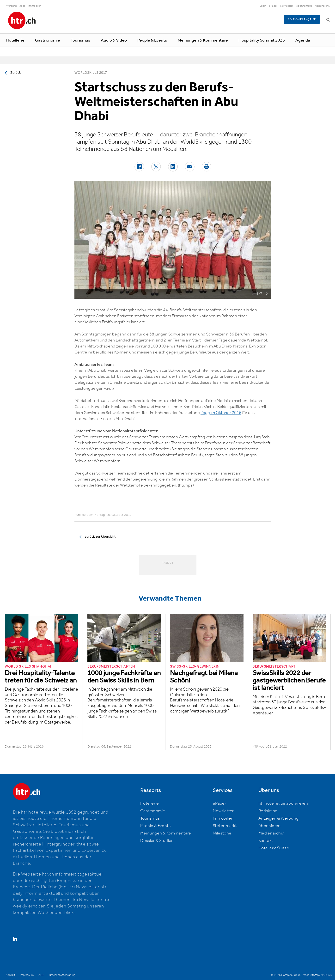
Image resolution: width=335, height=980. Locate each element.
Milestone (222, 833)
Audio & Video (114, 40)
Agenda (303, 40)
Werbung (11, 6)
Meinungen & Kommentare (203, 40)
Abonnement (304, 6)
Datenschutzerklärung (62, 975)
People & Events (152, 40)
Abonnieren (270, 826)
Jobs (22, 6)
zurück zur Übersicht (100, 537)
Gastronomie (48, 40)
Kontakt (266, 841)
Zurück (16, 73)
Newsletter (287, 6)
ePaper (273, 6)
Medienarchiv (322, 6)
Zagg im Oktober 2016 (221, 413)
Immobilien (35, 6)
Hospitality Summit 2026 (262, 40)
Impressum (27, 975)
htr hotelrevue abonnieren (283, 803)
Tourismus (80, 40)
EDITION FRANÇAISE (302, 19)
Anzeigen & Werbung (278, 818)
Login (263, 6)
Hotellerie (15, 40)
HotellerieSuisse (274, 848)
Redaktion (268, 811)
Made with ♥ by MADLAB (317, 975)
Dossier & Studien (157, 841)
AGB (41, 975)
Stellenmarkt (225, 826)
